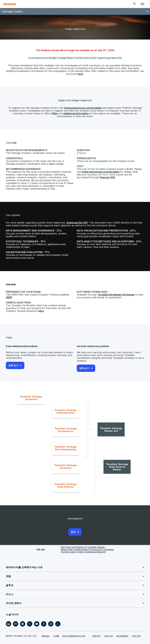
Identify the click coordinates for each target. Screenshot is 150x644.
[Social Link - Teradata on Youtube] (37, 619)
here (78, 73)
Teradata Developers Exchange (116, 291)
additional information (69, 113)
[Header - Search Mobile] (135, 4)
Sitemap (45, 631)
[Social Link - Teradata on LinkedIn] (9, 619)
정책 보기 (13, 361)
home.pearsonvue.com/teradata (83, 107)
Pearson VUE (94, 176)
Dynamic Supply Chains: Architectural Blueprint (83, 547)
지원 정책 (136, 631)
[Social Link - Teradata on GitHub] (16, 619)
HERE (9, 294)
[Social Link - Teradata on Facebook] (44, 619)
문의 (73, 527)
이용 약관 (108, 631)
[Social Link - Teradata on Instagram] (51, 619)
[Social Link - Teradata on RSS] (58, 619)
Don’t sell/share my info (74, 631)
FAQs (47, 113)
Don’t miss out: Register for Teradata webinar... (83, 542)
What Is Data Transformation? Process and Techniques (87, 544)
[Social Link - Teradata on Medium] (23, 619)
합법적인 (96, 631)
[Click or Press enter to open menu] (143, 4)
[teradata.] (10, 4)
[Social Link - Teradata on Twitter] (30, 619)
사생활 (56, 631)
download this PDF (75, 220)
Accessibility (122, 631)
